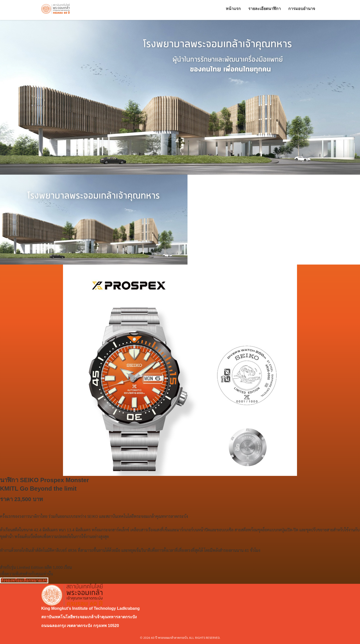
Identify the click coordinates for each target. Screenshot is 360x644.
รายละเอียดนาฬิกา (264, 10)
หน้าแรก (233, 10)
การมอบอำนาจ (302, 10)
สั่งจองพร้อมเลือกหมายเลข (24, 580)
